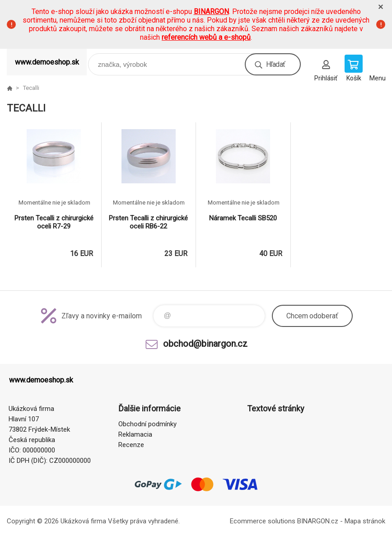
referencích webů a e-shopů (206, 37)
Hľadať (275, 64)
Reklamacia (135, 434)
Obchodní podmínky (147, 424)
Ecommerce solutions (263, 521)
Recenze (131, 445)
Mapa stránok (365, 521)
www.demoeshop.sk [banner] (47, 62)
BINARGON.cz (318, 521)
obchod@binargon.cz (205, 344)
